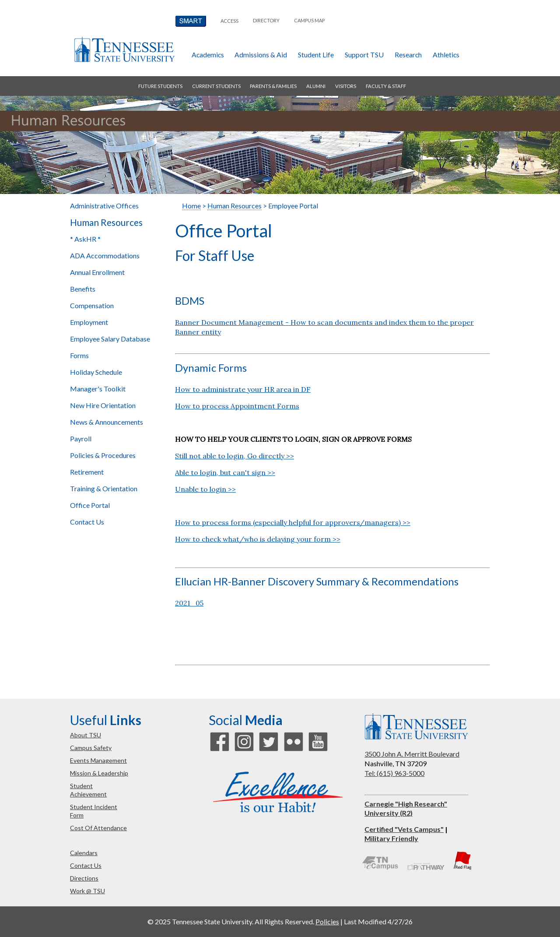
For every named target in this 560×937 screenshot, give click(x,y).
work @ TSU (87, 891)
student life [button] (316, 55)
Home (191, 206)
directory (266, 20)
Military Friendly (391, 838)
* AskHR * (85, 239)
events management (98, 760)
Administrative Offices (104, 206)
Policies (327, 921)
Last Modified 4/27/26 (378, 921)
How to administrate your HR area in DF (243, 389)
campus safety (91, 748)
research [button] (408, 55)
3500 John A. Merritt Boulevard (412, 754)
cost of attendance (98, 828)
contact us (86, 865)
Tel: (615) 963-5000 (394, 773)
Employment (89, 322)
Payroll (81, 439)
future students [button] (160, 86)
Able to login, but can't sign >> (225, 472)
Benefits (83, 289)
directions (84, 878)
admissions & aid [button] (261, 55)
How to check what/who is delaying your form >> (258, 539)
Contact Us (87, 522)
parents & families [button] (273, 86)
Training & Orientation (104, 488)
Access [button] (229, 21)
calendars (84, 853)
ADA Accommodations (105, 255)
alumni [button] (316, 86)
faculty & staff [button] (386, 86)
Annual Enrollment (97, 272)
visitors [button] (346, 86)
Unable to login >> (205, 489)
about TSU (86, 735)
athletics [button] (446, 55)
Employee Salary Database (110, 339)
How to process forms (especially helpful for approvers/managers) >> (293, 522)
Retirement (87, 472)
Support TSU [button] (364, 55)
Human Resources (106, 222)
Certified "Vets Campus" (404, 829)
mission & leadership (99, 773)
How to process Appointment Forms (237, 406)
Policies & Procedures (103, 455)
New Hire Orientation (103, 405)
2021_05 (189, 603)
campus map (309, 20)
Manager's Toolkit (98, 389)
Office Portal (90, 505)
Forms (79, 355)
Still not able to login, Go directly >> (234, 456)
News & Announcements (107, 422)
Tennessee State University (124, 49)
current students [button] (216, 86)
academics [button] (208, 55)
